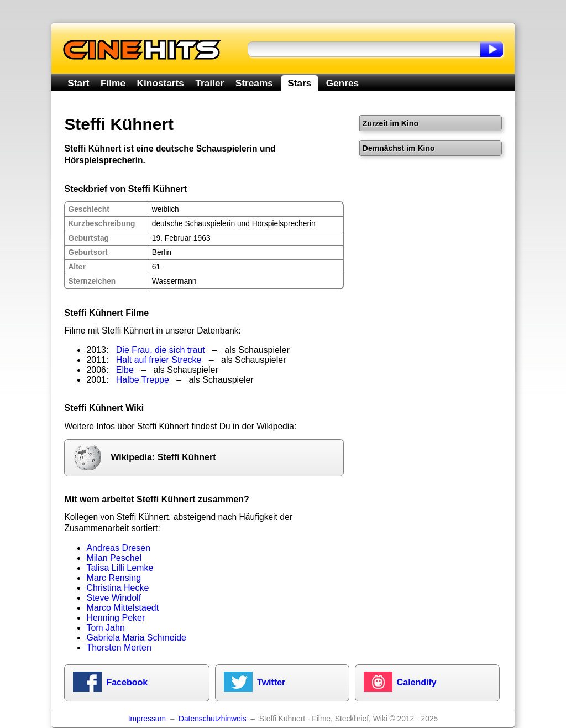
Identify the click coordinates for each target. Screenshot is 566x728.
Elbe (125, 370)
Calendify (417, 682)
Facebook (127, 682)
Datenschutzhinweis (213, 719)
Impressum (147, 719)
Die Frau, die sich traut (161, 350)
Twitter (271, 682)
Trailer (209, 83)
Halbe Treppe (143, 380)
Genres (342, 83)
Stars (299, 83)
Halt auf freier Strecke (159, 360)
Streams (254, 83)
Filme (113, 83)
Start (78, 83)
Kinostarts (161, 83)
